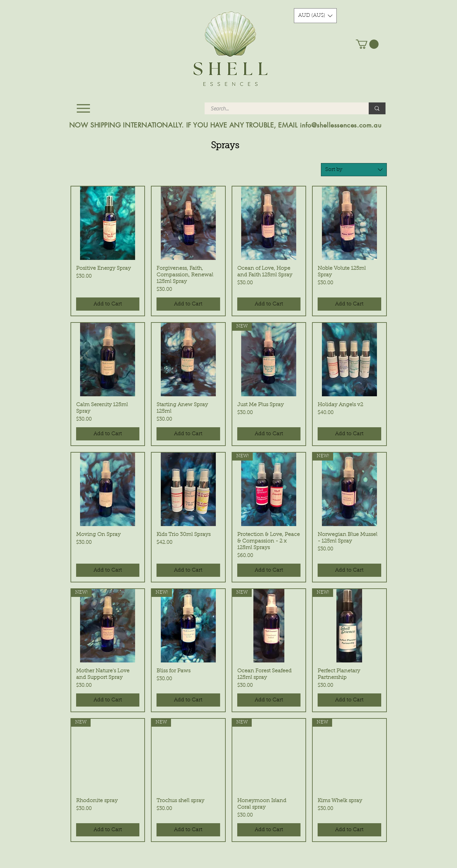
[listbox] (315, 16)
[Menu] (84, 108)
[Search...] (283, 109)
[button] (315, 16)
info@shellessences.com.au (341, 125)
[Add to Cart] (108, 304)
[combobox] (354, 170)
